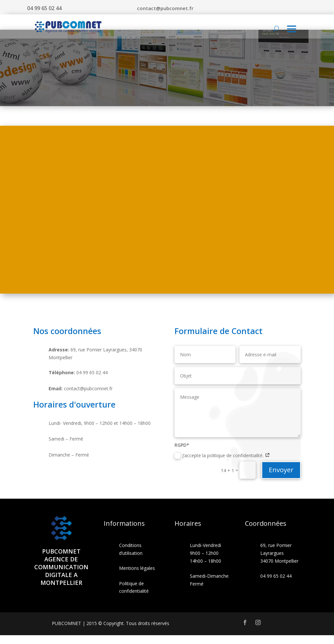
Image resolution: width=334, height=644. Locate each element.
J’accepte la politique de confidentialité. (222, 464)
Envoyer (281, 479)
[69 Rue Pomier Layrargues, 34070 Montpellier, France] (167, 218)
